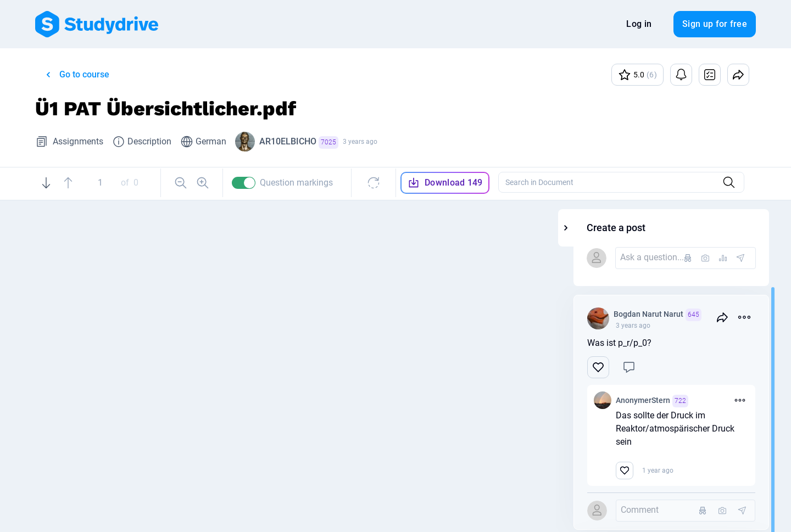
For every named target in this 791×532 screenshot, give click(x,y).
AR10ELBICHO (299, 142)
